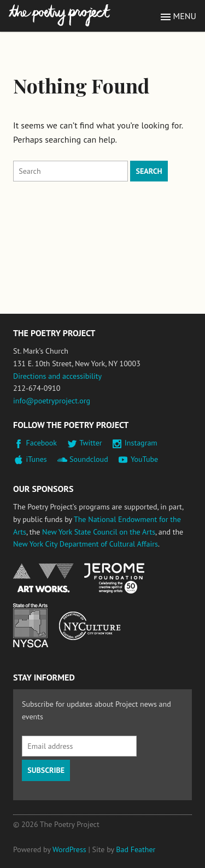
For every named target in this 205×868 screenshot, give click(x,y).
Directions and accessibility (57, 376)
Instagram (141, 443)
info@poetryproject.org (52, 401)
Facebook (42, 443)
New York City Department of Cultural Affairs (86, 544)
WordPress (69, 849)
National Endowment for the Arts (43, 578)
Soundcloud (89, 459)
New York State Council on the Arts (99, 532)
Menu (185, 16)
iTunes (37, 459)
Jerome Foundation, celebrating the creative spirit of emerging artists (114, 578)
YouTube (144, 459)
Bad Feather (136, 849)
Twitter (90, 443)
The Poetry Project (60, 16)
